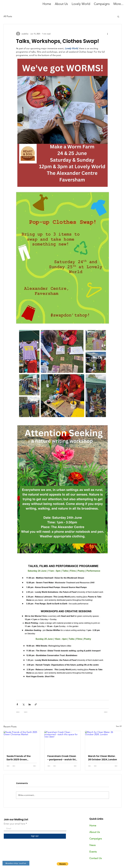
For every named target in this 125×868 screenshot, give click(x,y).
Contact (94, 858)
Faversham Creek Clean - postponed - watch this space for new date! (62, 758)
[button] (118, 16)
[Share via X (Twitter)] (23, 704)
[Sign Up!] (35, 836)
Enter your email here (14, 824)
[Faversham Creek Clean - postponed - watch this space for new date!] (63, 741)
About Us (95, 832)
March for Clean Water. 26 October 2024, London (103, 758)
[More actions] (107, 34)
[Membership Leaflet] (16, 863)
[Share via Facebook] (17, 704)
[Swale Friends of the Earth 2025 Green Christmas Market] (22, 741)
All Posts (8, 16)
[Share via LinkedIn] (30, 704)
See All (119, 726)
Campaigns (96, 839)
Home (93, 825)
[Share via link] (36, 704)
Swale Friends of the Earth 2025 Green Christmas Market (19, 758)
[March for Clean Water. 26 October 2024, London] (103, 741)
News (92, 845)
